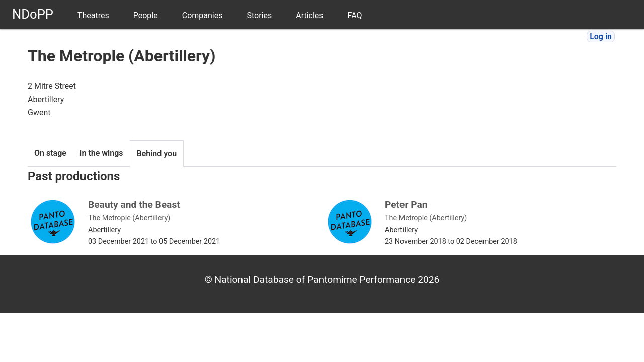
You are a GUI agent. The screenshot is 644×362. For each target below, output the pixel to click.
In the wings (101, 153)
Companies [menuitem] (203, 15)
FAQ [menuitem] (355, 15)
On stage (50, 153)
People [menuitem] (146, 15)
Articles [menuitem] (309, 15)
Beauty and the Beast (134, 204)
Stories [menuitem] (259, 15)
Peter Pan (406, 204)
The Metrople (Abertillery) (129, 218)
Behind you (157, 154)
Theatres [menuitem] (93, 15)
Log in (601, 36)
